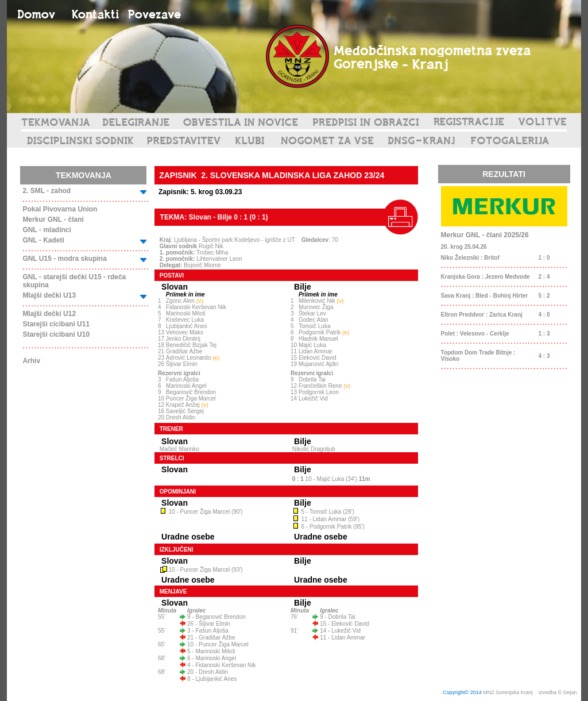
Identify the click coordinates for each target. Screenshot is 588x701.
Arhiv (31, 361)
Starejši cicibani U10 (56, 334)
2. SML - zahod (47, 191)
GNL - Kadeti (43, 240)
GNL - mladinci (47, 230)
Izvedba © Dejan (558, 692)
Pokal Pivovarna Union (60, 209)
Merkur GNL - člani (53, 219)
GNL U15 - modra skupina (64, 259)
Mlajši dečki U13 (49, 295)
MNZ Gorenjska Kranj (508, 692)
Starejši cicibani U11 (56, 324)
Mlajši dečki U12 (49, 314)
